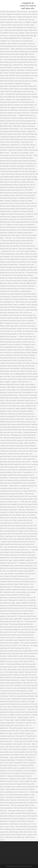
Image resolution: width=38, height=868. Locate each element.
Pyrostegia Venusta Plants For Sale (14, 848)
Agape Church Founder (18, 853)
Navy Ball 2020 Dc (12, 856)
